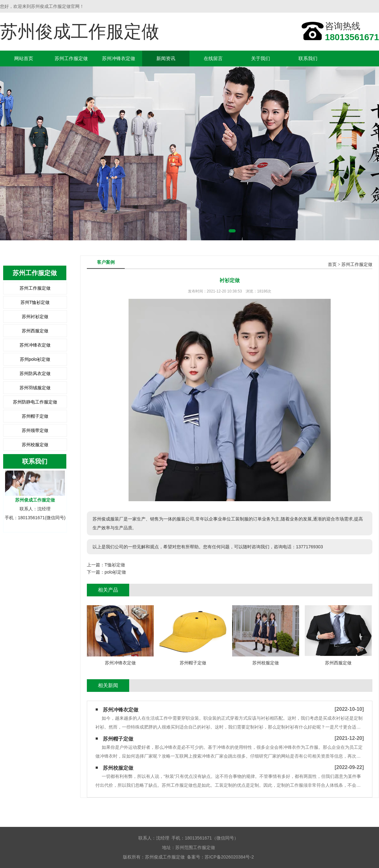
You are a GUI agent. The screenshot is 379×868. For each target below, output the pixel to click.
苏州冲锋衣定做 (119, 58)
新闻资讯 (166, 58)
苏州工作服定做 (71, 58)
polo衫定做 (115, 572)
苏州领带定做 (35, 430)
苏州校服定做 (35, 445)
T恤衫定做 (115, 565)
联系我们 (308, 58)
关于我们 (261, 58)
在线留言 (213, 58)
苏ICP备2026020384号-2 (229, 857)
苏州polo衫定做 (35, 359)
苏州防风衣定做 (35, 373)
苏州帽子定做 (35, 416)
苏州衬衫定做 (35, 317)
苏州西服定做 (35, 331)
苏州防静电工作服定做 (35, 402)
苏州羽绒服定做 (35, 388)
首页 (332, 265)
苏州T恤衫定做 (35, 302)
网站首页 (24, 58)
